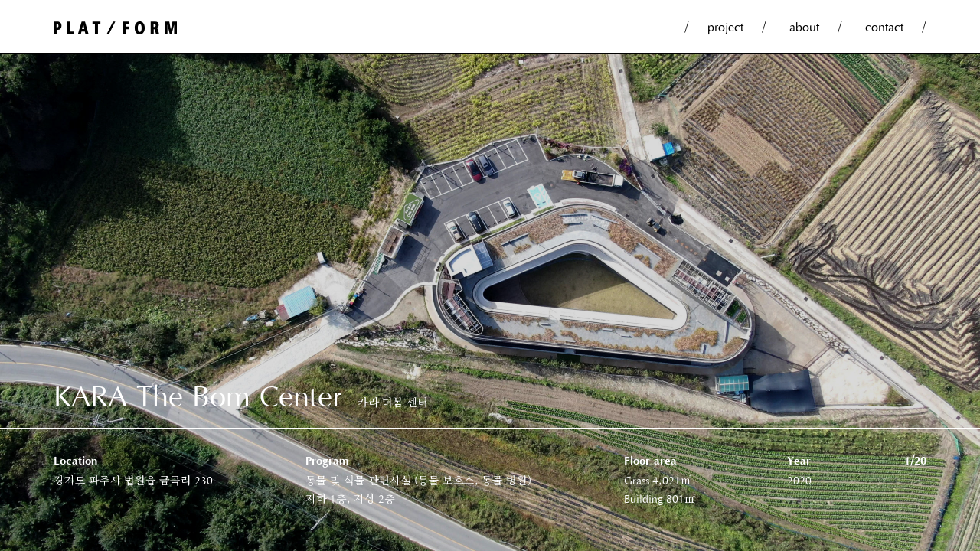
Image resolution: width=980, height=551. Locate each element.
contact (884, 26)
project (725, 26)
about (804, 26)
